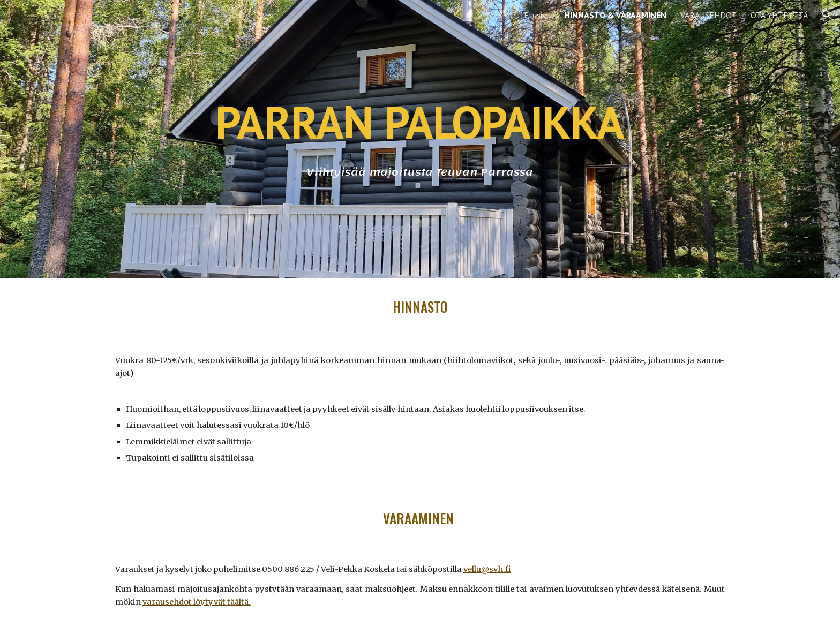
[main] (420, 122)
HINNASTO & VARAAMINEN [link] (616, 15)
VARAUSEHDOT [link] (708, 15)
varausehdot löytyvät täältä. (197, 602)
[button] (827, 15)
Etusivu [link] (537, 15)
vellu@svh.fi (487, 569)
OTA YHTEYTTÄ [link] (779, 15)
